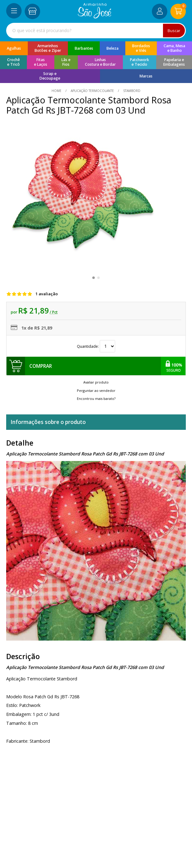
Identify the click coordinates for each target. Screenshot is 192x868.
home (57, 91)
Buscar (174, 31)
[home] (95, 17)
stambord (131, 91)
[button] (94, 278)
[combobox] (96, 31)
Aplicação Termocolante (92, 91)
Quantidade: (96, 346)
